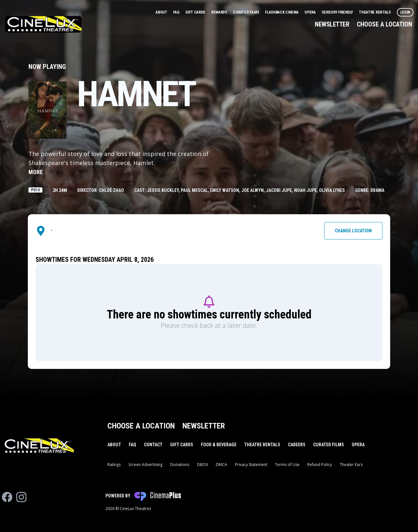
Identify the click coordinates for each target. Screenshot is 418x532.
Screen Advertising (145, 465)
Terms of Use (287, 465)
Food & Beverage (219, 445)
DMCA (221, 465)
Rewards (220, 12)
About (162, 12)
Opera (310, 12)
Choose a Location (385, 24)
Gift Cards (196, 12)
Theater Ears (351, 465)
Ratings (114, 465)
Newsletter (332, 24)
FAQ (177, 12)
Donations (180, 465)
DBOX (203, 465)
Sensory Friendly (338, 12)
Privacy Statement (251, 465)
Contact (153, 445)
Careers (297, 445)
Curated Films (246, 12)
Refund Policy (320, 465)
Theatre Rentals (375, 12)
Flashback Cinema (282, 12)
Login (405, 12)
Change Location (353, 231)
